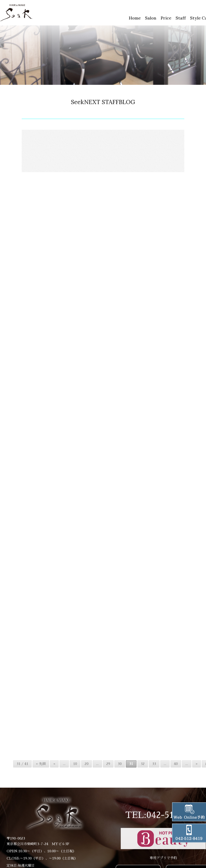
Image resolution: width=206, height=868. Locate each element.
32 (143, 768)
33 (154, 768)
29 (108, 768)
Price (166, 18)
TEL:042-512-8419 (163, 820)
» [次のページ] (197, 768)
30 (120, 768)
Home (135, 18)
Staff (181, 18)
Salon (151, 18)
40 (176, 768)
